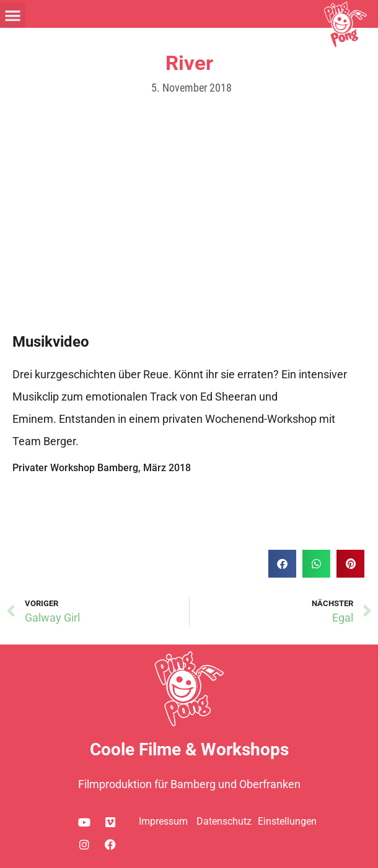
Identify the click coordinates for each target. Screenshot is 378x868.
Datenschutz (224, 821)
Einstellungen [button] (287, 821)
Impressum (163, 821)
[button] (13, 15)
